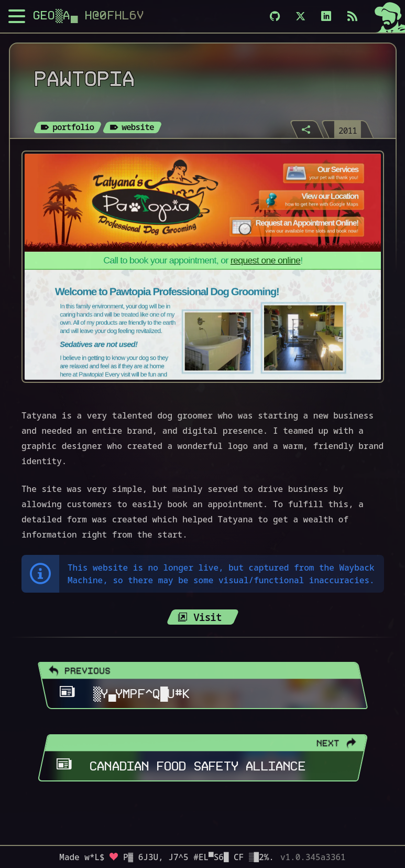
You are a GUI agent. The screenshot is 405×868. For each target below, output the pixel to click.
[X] (300, 16)
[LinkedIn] (326, 16)
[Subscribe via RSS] (352, 16)
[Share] (307, 129)
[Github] (275, 16)
